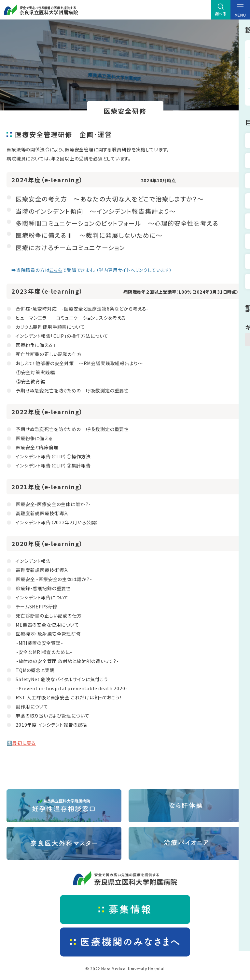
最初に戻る (24, 743)
